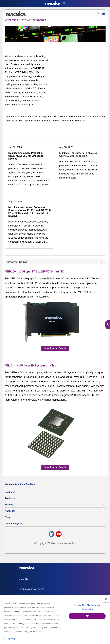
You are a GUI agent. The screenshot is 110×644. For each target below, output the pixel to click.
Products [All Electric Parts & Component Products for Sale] (10, 498)
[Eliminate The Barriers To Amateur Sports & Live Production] (81, 163)
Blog (7, 517)
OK (87, 616)
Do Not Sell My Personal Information (87, 607)
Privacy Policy (10, 639)
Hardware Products (17, 262)
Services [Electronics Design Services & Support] (10, 505)
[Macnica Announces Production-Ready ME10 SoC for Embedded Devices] (30, 166)
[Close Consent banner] (106, 599)
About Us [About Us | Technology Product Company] (10, 511)
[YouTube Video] (84, 66)
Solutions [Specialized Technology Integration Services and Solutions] (10, 492)
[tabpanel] (55, 369)
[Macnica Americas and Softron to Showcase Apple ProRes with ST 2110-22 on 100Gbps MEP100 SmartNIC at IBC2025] (30, 222)
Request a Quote (14, 524)
